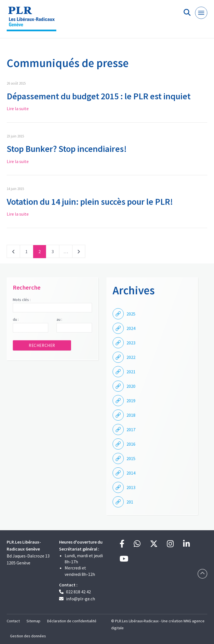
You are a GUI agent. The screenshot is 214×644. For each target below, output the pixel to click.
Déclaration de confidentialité (72, 621)
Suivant (79, 253)
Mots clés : (22, 300)
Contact (13, 621)
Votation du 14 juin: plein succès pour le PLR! (90, 202)
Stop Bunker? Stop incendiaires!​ (67, 149)
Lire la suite (18, 108)
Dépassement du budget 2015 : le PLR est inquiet (99, 96)
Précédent (13, 253)
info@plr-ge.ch (81, 599)
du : (16, 319)
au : (59, 319)
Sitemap (33, 621)
